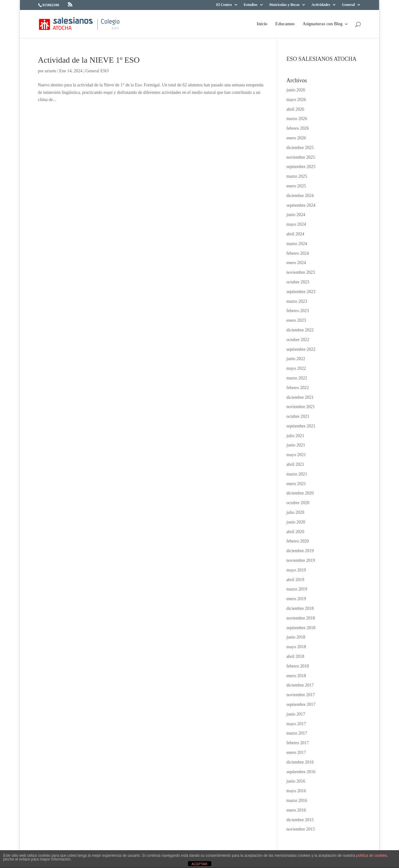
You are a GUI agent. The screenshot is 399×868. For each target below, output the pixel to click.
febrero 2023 (298, 311)
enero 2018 (296, 676)
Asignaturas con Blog (323, 24)
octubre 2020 (298, 503)
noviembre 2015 (301, 829)
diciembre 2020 (300, 493)
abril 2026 (295, 109)
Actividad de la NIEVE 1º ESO (89, 60)
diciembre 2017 (300, 685)
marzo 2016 (297, 800)
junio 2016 (296, 781)
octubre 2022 (298, 340)
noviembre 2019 (301, 560)
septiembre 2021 (301, 426)
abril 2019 (295, 580)
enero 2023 (296, 320)
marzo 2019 (297, 589)
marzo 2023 (297, 301)
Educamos (285, 24)
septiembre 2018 (301, 628)
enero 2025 (296, 186)
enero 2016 (296, 810)
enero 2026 (296, 138)
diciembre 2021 (300, 397)
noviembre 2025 (301, 157)
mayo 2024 (296, 224)
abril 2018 (295, 656)
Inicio (262, 24)
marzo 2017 (297, 733)
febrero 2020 (298, 541)
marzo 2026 (297, 119)
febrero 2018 (298, 666)
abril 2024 (295, 234)
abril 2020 (295, 532)
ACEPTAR (199, 864)
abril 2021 (295, 464)
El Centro (224, 5)
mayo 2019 (296, 570)
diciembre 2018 (300, 608)
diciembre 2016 (300, 762)
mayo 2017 (296, 724)
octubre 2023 (298, 282)
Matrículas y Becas (284, 5)
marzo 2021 (297, 474)
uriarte (51, 71)
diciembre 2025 (300, 148)
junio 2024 (296, 215)
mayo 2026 (296, 100)
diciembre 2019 (300, 551)
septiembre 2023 (301, 292)
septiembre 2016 (301, 772)
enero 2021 (296, 484)
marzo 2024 (297, 244)
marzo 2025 (297, 176)
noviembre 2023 (301, 272)
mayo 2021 (296, 455)
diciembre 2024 (300, 196)
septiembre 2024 (301, 205)
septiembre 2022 (301, 349)
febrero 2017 (298, 743)
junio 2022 (296, 359)
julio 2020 (295, 512)
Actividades (321, 5)
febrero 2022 (298, 388)
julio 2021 (295, 436)
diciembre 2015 (300, 820)
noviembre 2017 (301, 695)
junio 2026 (296, 90)
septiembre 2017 (301, 704)
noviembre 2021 (301, 407)
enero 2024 (296, 263)
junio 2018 (296, 637)
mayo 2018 (296, 647)
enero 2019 (296, 599)
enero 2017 (296, 752)
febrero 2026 (298, 128)
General (348, 5)
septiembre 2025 (301, 167)
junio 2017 (296, 714)
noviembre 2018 (301, 618)
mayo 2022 (296, 368)
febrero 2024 (298, 253)
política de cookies (372, 856)
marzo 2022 (297, 378)
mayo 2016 (296, 791)
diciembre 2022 (300, 330)
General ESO (97, 71)
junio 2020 (296, 522)
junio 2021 (296, 445)
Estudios (251, 5)
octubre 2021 (298, 416)
